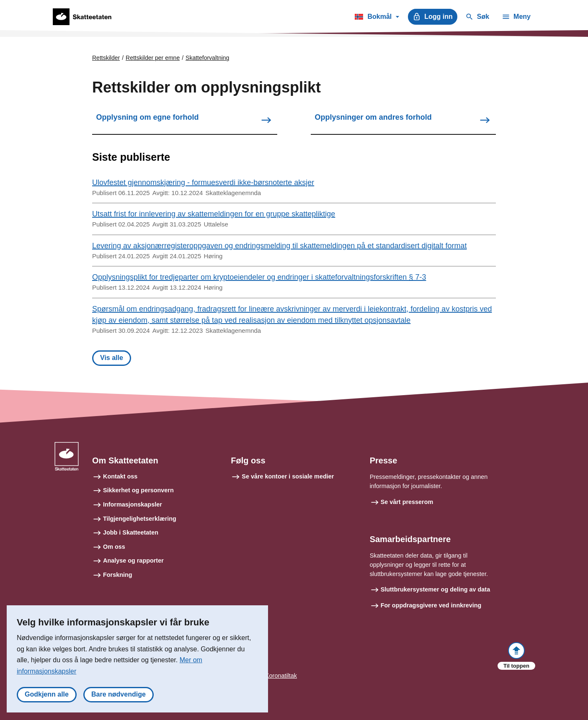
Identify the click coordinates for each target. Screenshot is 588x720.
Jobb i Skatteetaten (131, 532)
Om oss (114, 547)
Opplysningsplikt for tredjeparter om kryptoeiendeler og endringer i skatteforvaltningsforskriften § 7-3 (259, 277)
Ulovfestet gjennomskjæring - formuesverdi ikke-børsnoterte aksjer (203, 183)
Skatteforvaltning (207, 58)
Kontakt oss (120, 476)
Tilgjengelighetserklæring (140, 519)
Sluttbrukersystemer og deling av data (436, 589)
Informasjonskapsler (133, 504)
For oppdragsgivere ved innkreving (431, 605)
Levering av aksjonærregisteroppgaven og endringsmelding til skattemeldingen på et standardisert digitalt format (280, 246)
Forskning (118, 575)
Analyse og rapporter (133, 561)
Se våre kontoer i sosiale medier (288, 476)
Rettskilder (106, 58)
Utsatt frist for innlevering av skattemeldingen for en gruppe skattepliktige (214, 214)
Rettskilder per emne (153, 58)
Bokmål (377, 18)
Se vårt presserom (407, 502)
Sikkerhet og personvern (138, 490)
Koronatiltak (281, 676)
